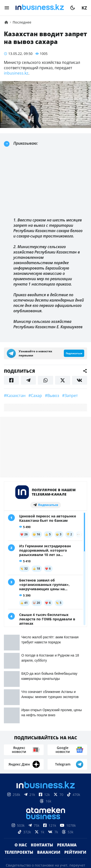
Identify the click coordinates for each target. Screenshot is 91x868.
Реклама (67, 748)
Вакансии (49, 755)
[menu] (7, 8)
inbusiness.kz (16, 73)
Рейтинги (75, 755)
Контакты (42, 748)
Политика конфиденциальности (46, 864)
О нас (21, 748)
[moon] (73, 8)
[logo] (40, 8)
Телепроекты (19, 755)
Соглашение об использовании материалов (45, 838)
